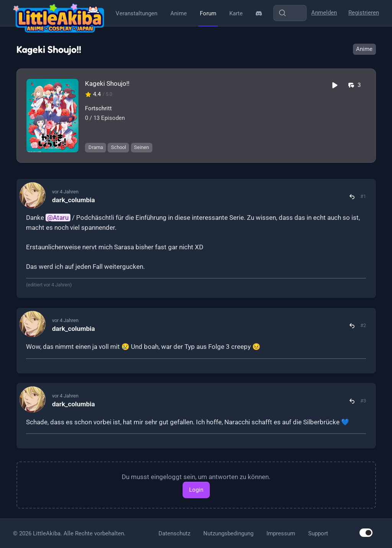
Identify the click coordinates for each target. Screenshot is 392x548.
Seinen (141, 147)
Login (196, 490)
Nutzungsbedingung (228, 533)
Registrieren (364, 13)
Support (318, 533)
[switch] (366, 532)
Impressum (281, 533)
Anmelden (324, 13)
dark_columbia (73, 200)
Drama (96, 147)
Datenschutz (174, 533)
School (118, 147)
